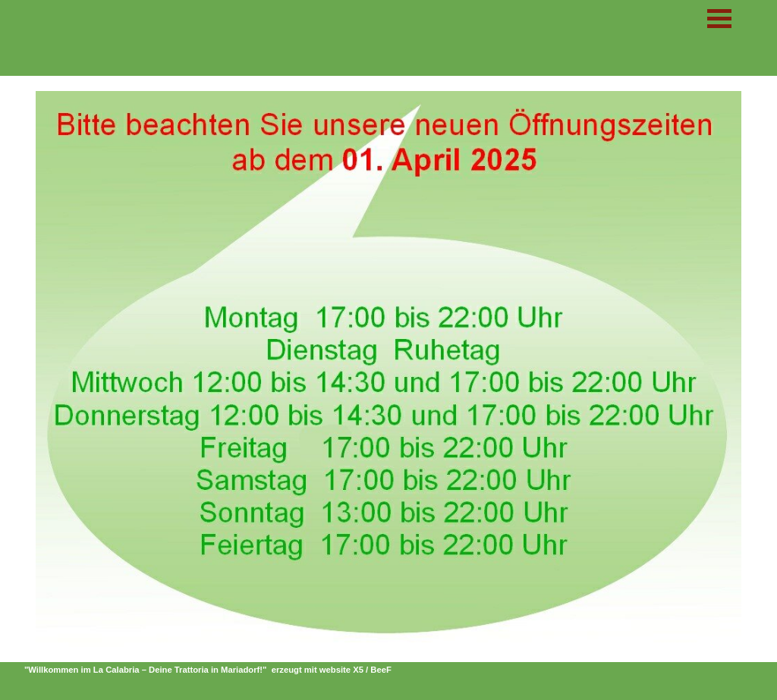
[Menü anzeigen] (719, 18)
